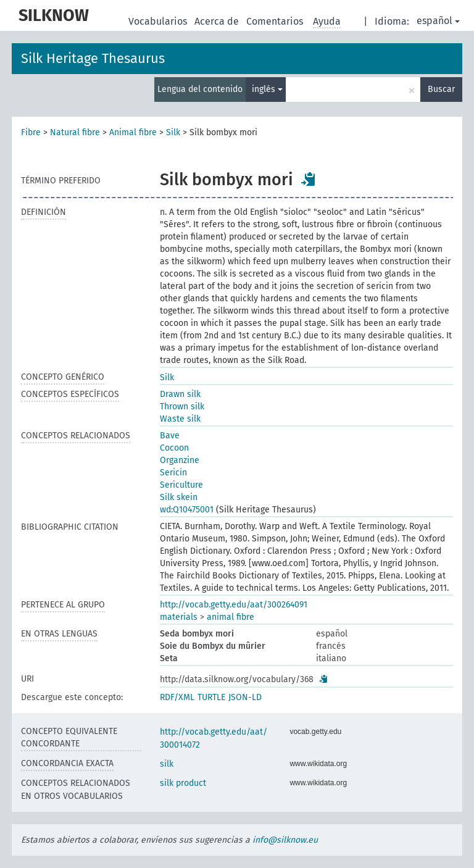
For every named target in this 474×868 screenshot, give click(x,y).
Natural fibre (75, 132)
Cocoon (174, 448)
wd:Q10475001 (187, 510)
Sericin (173, 473)
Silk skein (179, 497)
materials (179, 617)
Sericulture (181, 485)
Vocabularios (159, 21)
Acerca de (218, 21)
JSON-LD (245, 697)
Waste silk (180, 419)
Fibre (31, 132)
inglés (267, 89)
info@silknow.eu (285, 840)
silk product (183, 783)
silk (167, 764)
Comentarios (276, 21)
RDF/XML (177, 697)
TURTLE (211, 697)
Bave (170, 436)
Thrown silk (182, 407)
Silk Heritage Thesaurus (93, 58)
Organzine (180, 460)
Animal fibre (133, 132)
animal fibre (231, 617)
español (438, 21)
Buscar (441, 89)
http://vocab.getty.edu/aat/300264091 (234, 605)
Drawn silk (180, 394)
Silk (173, 132)
